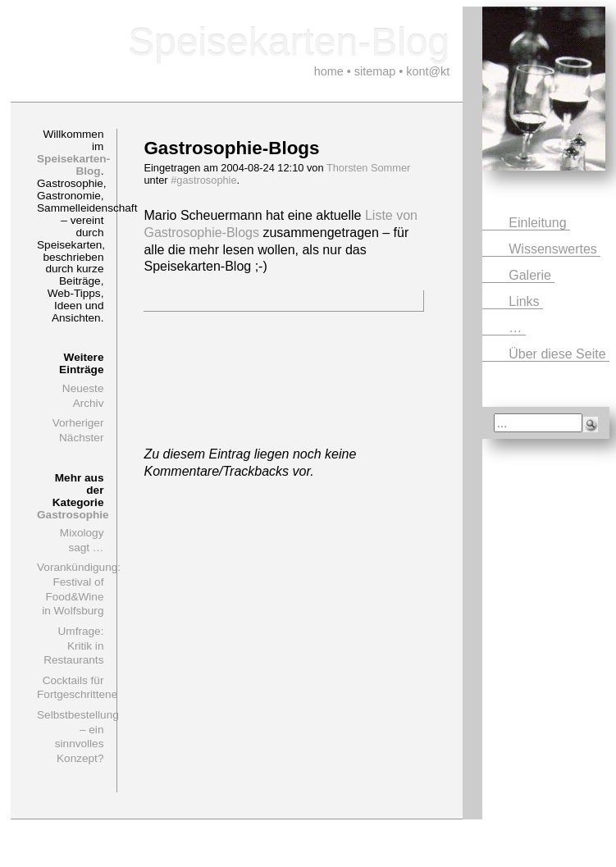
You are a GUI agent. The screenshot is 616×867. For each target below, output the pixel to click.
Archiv (89, 403)
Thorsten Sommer (368, 168)
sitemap (375, 71)
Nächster (81, 438)
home (329, 71)
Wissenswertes (554, 249)
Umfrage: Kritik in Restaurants (73, 646)
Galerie (532, 275)
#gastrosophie (203, 180)
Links (526, 301)
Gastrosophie (73, 515)
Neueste (83, 388)
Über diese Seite (559, 354)
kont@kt (428, 71)
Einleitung (539, 223)
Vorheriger (78, 423)
